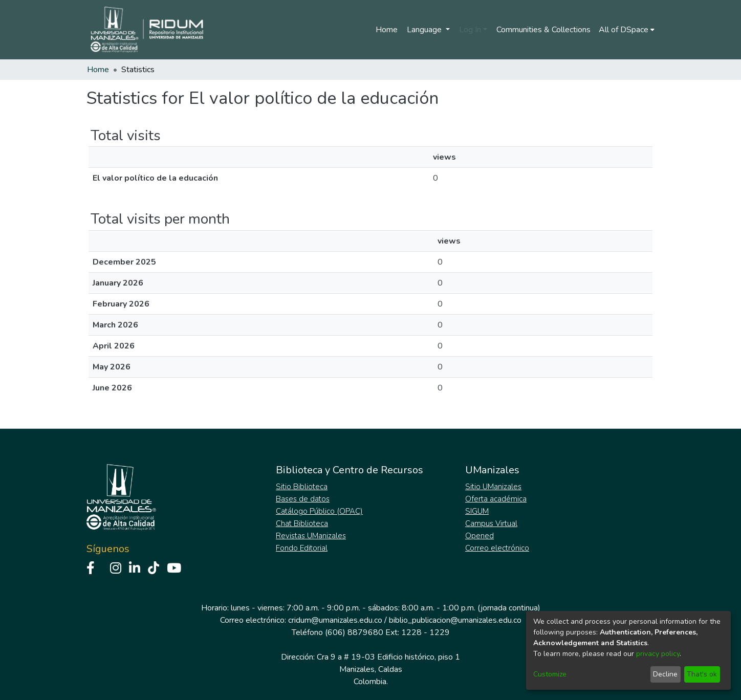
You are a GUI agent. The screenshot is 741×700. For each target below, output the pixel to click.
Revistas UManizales (311, 536)
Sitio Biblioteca (302, 487)
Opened (480, 536)
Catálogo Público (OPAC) (319, 511)
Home (387, 30)
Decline (665, 674)
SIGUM (477, 511)
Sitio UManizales (493, 487)
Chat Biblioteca (302, 523)
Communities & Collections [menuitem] (543, 30)
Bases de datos (303, 499)
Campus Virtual (491, 523)
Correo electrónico (497, 548)
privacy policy (658, 654)
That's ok (702, 674)
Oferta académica (496, 499)
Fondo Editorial (302, 548)
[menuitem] (627, 30)
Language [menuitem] (425, 30)
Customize (550, 674)
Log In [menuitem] (470, 30)
